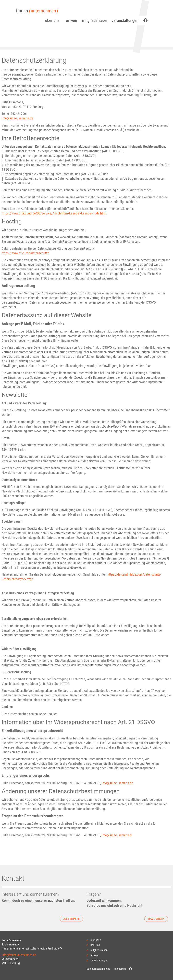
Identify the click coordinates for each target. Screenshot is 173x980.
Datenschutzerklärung (98, 969)
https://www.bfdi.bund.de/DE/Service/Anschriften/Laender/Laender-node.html (54, 213)
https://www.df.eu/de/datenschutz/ (25, 253)
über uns (53, 20)
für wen (72, 20)
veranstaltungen (126, 20)
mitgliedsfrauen (95, 20)
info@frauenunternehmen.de (19, 955)
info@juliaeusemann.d (117, 835)
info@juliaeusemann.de (17, 118)
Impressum (120, 969)
